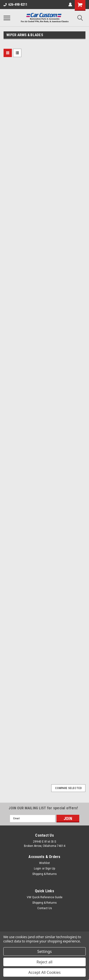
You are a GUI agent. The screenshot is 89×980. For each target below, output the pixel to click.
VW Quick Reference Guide (45, 897)
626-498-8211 (15, 5)
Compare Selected (68, 788)
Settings (44, 951)
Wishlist (44, 863)
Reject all (44, 962)
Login (37, 868)
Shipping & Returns (44, 874)
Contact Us (45, 908)
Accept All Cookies (45, 972)
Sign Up (50, 868)
